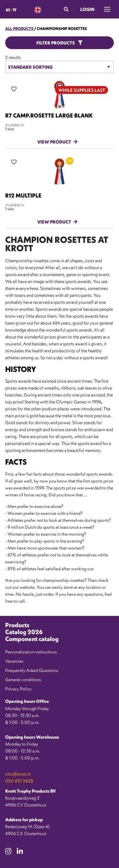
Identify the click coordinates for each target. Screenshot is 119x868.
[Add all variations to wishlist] (14, 89)
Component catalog (32, 639)
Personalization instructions (31, 652)
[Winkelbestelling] (59, 67)
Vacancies (14, 661)
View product (54, 142)
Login (87, 9)
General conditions (23, 679)
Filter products (59, 43)
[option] (93, 864)
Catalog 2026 (24, 632)
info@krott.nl (18, 774)
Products (17, 625)
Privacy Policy (18, 689)
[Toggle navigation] (107, 9)
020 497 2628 (19, 781)
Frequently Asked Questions (32, 670)
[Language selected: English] (38, 9)
